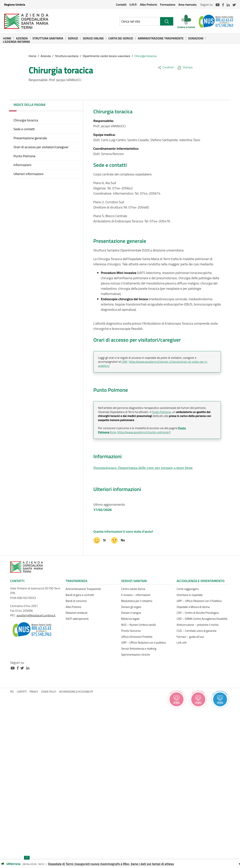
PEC (12, 692)
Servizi (73, 38)
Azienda (22, 38)
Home (7, 38)
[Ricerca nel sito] (140, 21)
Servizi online (93, 38)
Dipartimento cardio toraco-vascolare (106, 56)
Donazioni (196, 38)
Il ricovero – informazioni (136, 595)
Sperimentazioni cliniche (136, 655)
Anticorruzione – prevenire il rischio (198, 625)
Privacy (34, 692)
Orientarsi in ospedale (190, 595)
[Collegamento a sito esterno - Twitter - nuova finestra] (23, 668)
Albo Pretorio (149, 5)
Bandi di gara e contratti (80, 595)
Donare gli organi (131, 607)
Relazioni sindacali (76, 613)
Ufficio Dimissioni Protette (137, 637)
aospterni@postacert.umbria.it (36, 615)
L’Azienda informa (16, 42)
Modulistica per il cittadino (137, 601)
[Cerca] (167, 21)
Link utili (181, 643)
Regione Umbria (15, 5)
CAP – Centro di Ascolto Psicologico (198, 613)
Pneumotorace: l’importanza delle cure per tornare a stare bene (143, 468)
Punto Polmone (161, 412)
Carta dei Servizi (121, 38)
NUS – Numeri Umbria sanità (138, 625)
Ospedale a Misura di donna (193, 607)
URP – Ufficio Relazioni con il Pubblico (199, 601)
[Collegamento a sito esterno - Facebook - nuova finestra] (19, 668)
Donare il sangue (131, 613)
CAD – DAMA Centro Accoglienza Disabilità (202, 619)
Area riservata (187, 5)
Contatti (121, 5)
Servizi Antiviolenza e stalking (139, 649)
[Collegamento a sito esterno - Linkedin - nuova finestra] (29, 668)
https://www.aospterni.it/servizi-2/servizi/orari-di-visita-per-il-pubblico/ (153, 364)
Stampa (185, 67)
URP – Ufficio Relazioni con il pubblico (144, 643)
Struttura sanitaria (48, 38)
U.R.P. (133, 5)
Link (113, 432)
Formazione (168, 5)
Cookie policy (49, 692)
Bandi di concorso (76, 601)
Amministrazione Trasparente (161, 38)
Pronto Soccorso (131, 631)
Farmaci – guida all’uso (190, 637)
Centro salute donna (133, 589)
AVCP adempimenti (77, 619)
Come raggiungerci (188, 589)
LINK (124, 362)
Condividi (166, 67)
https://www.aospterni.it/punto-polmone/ (143, 432)
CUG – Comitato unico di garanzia (196, 631)
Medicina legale (130, 619)
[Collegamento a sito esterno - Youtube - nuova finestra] (13, 668)
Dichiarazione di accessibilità (76, 692)
